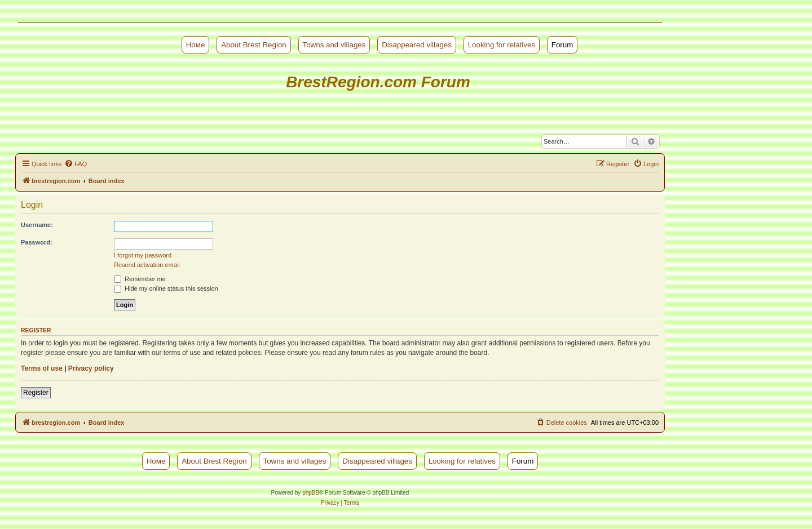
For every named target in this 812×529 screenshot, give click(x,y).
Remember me (140, 279)
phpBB (311, 493)
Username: (37, 225)
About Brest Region (254, 45)
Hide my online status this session (166, 288)
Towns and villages (334, 45)
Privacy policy (91, 368)
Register (36, 393)
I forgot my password (143, 255)
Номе (196, 45)
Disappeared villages (417, 45)
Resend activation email (147, 265)
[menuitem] (76, 164)
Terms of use (42, 368)
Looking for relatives (502, 45)
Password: (37, 242)
